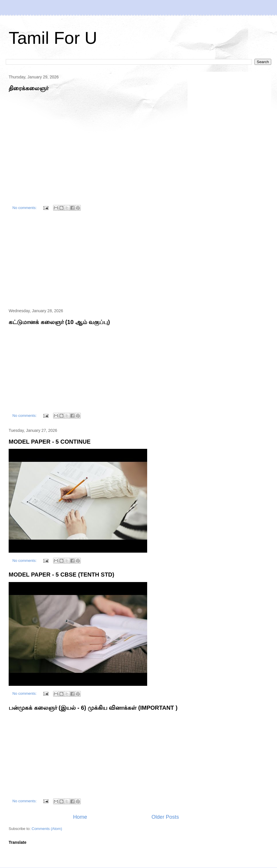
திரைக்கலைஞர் (29, 88)
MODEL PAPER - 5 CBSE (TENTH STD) (61, 575)
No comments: (25, 208)
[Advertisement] (94, 261)
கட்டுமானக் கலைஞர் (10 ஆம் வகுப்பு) (59, 322)
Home (80, 817)
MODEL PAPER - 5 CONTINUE (50, 442)
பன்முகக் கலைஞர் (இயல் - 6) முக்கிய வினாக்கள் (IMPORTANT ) (93, 708)
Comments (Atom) (47, 829)
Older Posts (165, 817)
